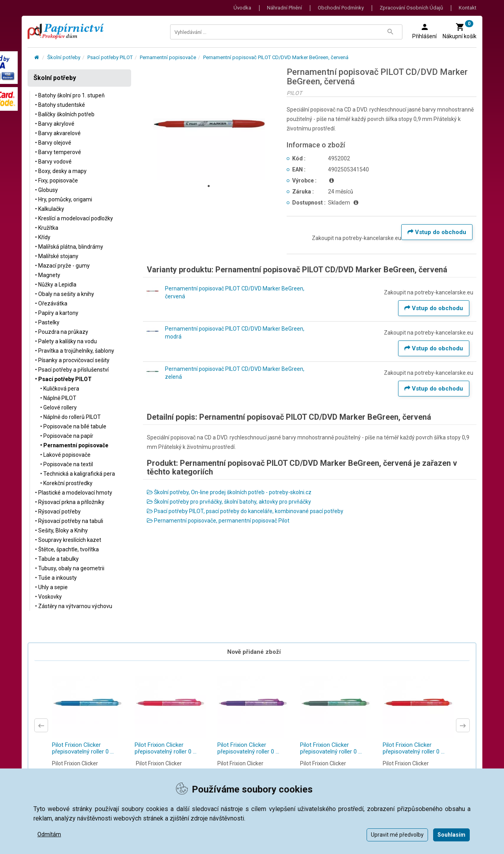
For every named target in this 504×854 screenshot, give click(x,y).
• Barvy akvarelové (58, 133)
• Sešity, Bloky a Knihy (61, 530)
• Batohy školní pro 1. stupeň (70, 95)
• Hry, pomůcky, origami (64, 199)
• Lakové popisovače (65, 455)
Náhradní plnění (284, 8)
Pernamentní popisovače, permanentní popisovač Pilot (218, 521)
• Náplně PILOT (58, 398)
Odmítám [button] (49, 834)
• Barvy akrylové (55, 124)
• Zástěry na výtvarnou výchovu (74, 606)
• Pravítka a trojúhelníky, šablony (75, 351)
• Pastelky (47, 322)
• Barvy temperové (58, 152)
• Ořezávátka (51, 303)
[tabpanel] (209, 124)
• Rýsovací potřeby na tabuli (69, 521)
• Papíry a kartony (57, 313)
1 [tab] (209, 186)
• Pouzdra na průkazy (62, 332)
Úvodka (242, 8)
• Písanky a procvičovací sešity (72, 360)
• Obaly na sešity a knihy (65, 294)
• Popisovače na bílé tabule (73, 426)
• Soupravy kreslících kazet (68, 540)
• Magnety (48, 275)
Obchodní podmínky (341, 8)
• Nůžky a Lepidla (56, 285)
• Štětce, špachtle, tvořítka (67, 549)
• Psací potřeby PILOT (63, 379)
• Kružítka (47, 228)
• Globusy (46, 190)
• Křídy (43, 237)
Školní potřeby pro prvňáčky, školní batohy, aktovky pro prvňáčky (229, 502)
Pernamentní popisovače (168, 57)
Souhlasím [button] (451, 835)
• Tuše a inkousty (56, 578)
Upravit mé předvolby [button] (397, 835)
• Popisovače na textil (67, 464)
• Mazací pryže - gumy (62, 266)
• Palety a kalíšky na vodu (66, 341)
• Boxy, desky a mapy (61, 171)
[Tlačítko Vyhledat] (390, 32)
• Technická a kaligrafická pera (78, 474)
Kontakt (468, 8)
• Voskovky (48, 597)
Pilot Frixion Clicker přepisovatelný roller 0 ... (83, 748)
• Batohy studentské (60, 105)
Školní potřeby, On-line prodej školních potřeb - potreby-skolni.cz (229, 492)
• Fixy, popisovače (57, 180)
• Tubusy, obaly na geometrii (70, 568)
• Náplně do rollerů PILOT (70, 417)
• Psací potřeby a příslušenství (72, 370)
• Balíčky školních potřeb (65, 114)
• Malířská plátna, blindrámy (69, 247)
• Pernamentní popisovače (74, 445)
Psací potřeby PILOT (110, 57)
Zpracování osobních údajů (411, 8)
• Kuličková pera (60, 389)
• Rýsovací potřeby (58, 512)
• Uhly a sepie (51, 587)
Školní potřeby (64, 57)
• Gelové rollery (58, 407)
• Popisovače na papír (67, 436)
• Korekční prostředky (66, 483)
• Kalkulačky (50, 209)
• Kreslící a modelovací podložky (74, 218)
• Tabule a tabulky (57, 559)
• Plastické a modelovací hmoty (74, 493)
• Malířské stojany (57, 256)
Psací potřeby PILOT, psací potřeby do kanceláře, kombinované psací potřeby (245, 511)
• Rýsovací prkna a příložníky (70, 502)
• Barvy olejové (53, 143)
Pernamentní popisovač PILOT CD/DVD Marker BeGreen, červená (276, 57)
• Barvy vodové (53, 162)
